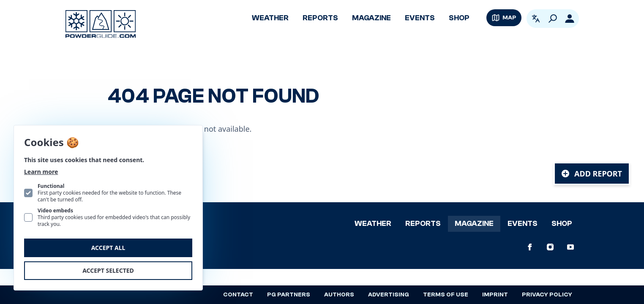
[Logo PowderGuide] (101, 24)
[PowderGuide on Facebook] (530, 247)
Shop (459, 18)
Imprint (495, 295)
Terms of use (446, 295)
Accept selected (108, 270)
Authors (339, 295)
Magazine (371, 18)
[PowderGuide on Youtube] (570, 247)
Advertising (389, 295)
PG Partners (289, 295)
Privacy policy (547, 295)
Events (420, 18)
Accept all (108, 248)
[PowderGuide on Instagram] (550, 247)
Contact (238, 295)
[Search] (553, 19)
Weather (270, 18)
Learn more (41, 172)
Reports (320, 18)
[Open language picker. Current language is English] (536, 19)
